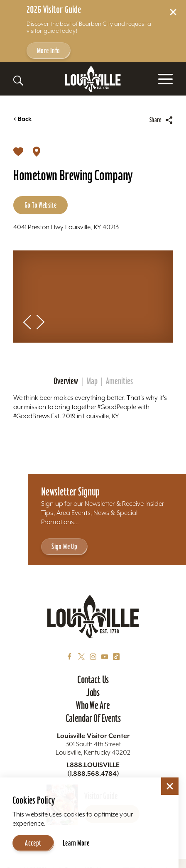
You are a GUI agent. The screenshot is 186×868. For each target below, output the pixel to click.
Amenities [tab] (119, 381)
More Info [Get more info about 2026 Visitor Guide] (49, 50)
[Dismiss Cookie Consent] (170, 786)
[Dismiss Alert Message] (173, 12)
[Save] (18, 151)
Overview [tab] (66, 381)
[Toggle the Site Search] (18, 81)
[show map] (37, 151)
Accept (33, 843)
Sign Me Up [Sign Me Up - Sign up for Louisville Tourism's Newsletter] (64, 546)
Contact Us (93, 679)
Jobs (93, 692)
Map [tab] (92, 381)
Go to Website (40, 205)
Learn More (76, 843)
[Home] (93, 79)
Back (22, 119)
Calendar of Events (93, 718)
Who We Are (93, 705)
